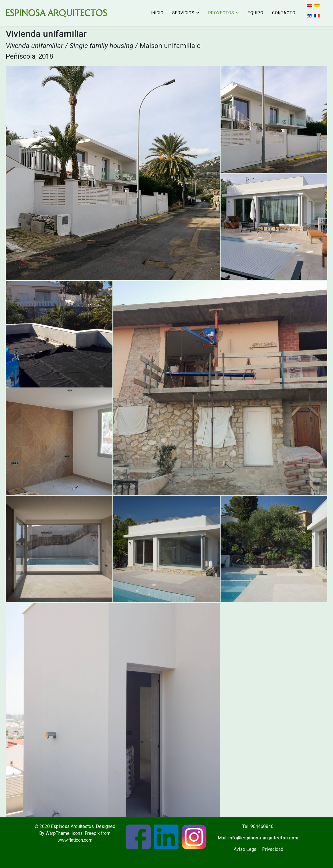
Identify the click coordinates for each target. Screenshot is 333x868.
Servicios (183, 13)
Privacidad (273, 849)
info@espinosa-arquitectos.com (263, 838)
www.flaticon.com (75, 840)
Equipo (256, 13)
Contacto (284, 13)
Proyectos (221, 13)
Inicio (157, 13)
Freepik (92, 833)
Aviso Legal (246, 849)
